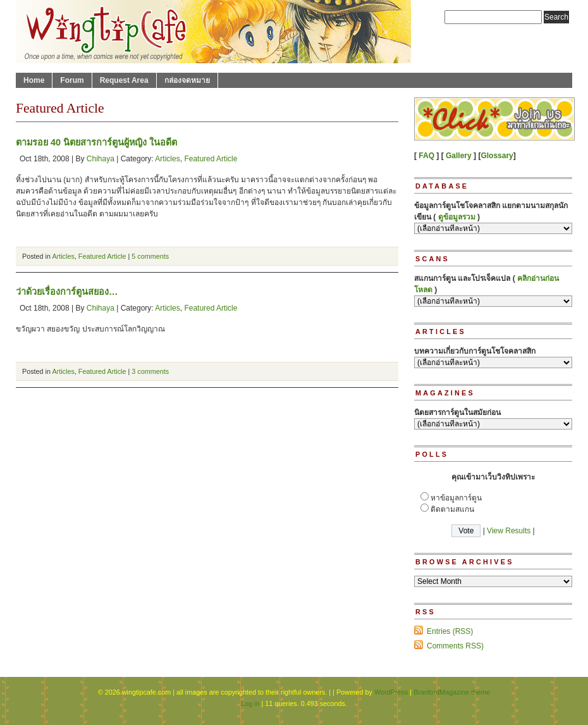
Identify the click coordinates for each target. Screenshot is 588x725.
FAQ (426, 156)
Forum (72, 80)
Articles (167, 159)
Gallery (459, 156)
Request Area (124, 80)
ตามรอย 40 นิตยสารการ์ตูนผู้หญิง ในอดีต (96, 142)
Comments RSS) (455, 646)
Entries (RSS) (450, 631)
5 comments (150, 256)
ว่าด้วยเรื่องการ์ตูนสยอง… (67, 292)
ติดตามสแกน (452, 509)
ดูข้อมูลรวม (457, 217)
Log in (250, 703)
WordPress (391, 692)
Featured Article (211, 159)
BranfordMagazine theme (452, 692)
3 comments (150, 371)
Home (34, 80)
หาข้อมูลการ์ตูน (456, 498)
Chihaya (101, 159)
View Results (509, 531)
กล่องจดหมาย (187, 80)
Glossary (497, 156)
